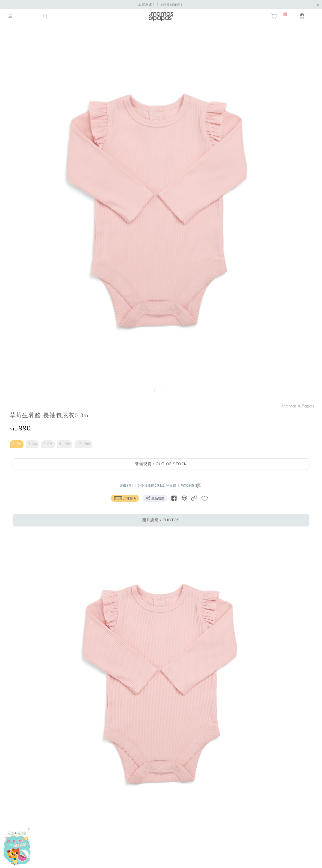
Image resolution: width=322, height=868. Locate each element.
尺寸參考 (125, 498)
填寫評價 (192, 485)
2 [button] (161, 390)
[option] (158, 212)
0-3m (17, 444)
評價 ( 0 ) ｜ (129, 485)
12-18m (83, 444)
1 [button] (154, 390)
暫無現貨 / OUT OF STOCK (161, 464)
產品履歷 (155, 498)
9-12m (65, 444)
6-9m (48, 444)
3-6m (32, 444)
